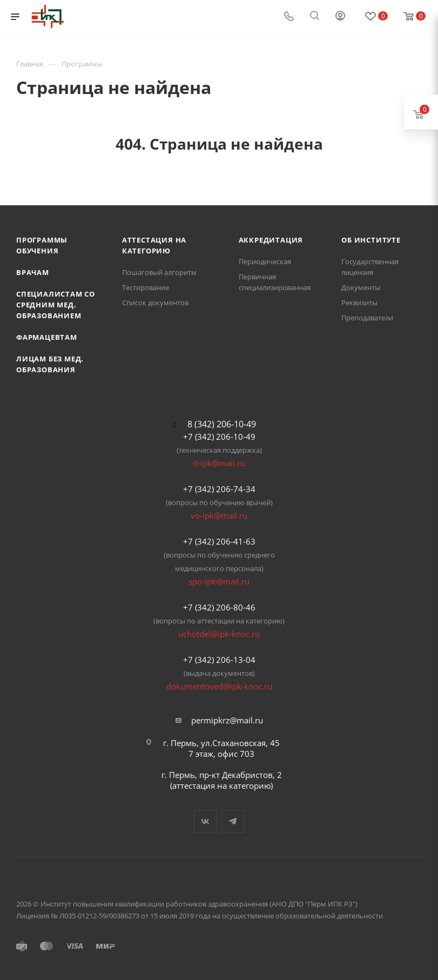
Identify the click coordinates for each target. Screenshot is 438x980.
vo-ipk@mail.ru (219, 515)
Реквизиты (359, 303)
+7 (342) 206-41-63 (219, 541)
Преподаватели (367, 318)
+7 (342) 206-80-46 (219, 607)
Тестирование (146, 287)
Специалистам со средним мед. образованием (56, 305)
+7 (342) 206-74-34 (219, 489)
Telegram (233, 821)
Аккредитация (271, 240)
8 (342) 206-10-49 (222, 424)
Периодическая (265, 261)
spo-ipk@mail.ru (219, 581)
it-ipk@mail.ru (219, 463)
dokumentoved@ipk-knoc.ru (219, 686)
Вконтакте (205, 821)
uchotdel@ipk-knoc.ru (219, 634)
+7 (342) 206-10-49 (219, 437)
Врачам (33, 272)
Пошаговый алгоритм (159, 272)
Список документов (155, 303)
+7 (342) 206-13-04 (219, 660)
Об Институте (371, 240)
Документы (361, 287)
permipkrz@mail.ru (227, 720)
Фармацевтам (47, 337)
